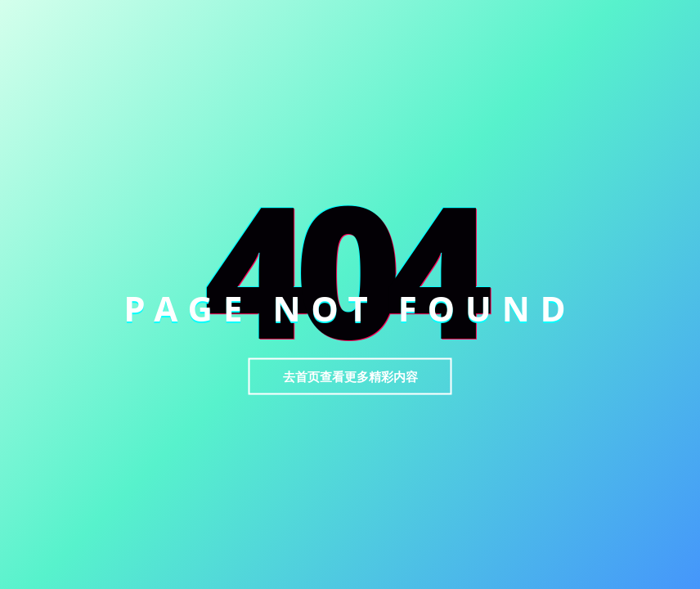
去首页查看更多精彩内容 (350, 376)
